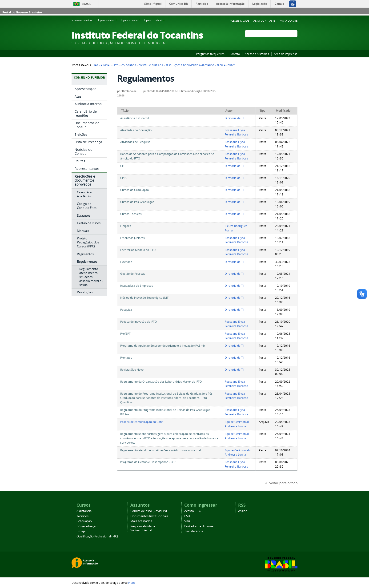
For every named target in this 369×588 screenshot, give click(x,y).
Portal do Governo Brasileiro (22, 12)
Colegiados (129, 65)
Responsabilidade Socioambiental (143, 528)
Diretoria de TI (234, 118)
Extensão (126, 262)
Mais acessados (141, 521)
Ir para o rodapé (155, 20)
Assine (243, 511)
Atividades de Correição (136, 130)
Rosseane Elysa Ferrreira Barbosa (237, 132)
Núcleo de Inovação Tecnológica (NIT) (145, 298)
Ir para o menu (108, 20)
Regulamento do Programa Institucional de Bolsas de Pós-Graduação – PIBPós (166, 412)
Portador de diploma (199, 526)
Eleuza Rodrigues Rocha (236, 228)
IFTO (116, 65)
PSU (187, 516)
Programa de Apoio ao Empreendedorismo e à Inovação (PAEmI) (162, 346)
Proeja (81, 531)
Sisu (187, 521)
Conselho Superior (151, 65)
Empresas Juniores (132, 238)
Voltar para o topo (283, 483)
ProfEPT (125, 334)
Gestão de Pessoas (133, 274)
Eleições (126, 226)
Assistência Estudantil (134, 118)
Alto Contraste (264, 21)
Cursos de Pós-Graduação (137, 202)
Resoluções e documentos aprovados (190, 65)
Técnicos (82, 516)
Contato (235, 54)
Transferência (194, 531)
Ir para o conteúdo (84, 20)
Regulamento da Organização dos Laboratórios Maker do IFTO (161, 382)
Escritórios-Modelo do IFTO (138, 250)
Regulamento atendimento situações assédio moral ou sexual (160, 450)
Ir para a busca (132, 20)
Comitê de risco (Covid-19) (149, 511)
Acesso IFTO (193, 511)
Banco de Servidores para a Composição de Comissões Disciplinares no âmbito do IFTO (167, 156)
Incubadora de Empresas (137, 286)
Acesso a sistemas (257, 54)
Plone (132, 583)
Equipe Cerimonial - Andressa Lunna (238, 424)
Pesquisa (126, 310)
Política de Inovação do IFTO (138, 322)
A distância (84, 511)
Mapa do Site (289, 21)
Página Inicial (102, 65)
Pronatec (126, 358)
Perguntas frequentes (210, 54)
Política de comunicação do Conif (142, 422)
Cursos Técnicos (131, 214)
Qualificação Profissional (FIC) (97, 536)
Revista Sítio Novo (132, 370)
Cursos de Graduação (134, 190)
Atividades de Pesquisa (135, 142)
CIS (122, 166)
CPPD (124, 178)
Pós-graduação (87, 526)
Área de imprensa (286, 54)
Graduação (84, 521)
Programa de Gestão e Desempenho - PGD (148, 462)
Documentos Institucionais (149, 516)
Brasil (86, 4)
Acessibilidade (239, 21)
